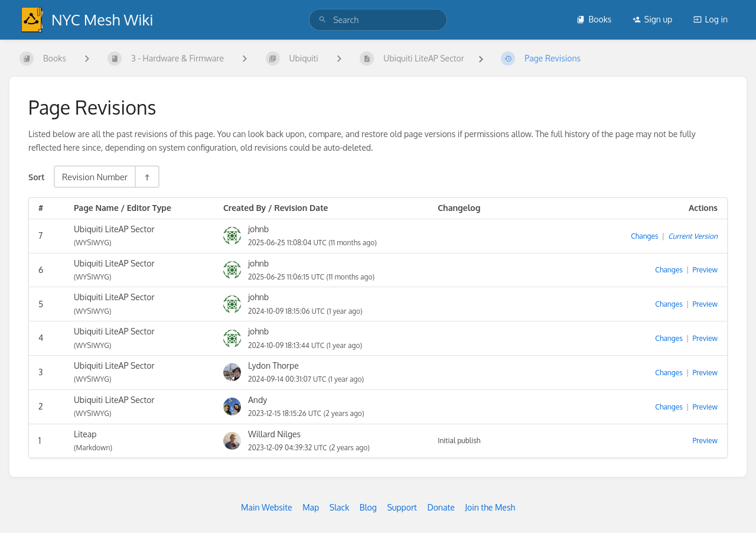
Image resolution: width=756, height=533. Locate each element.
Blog (368, 507)
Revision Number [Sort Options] (95, 177)
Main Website (267, 507)
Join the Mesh (490, 507)
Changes (644, 236)
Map (311, 507)
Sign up (652, 19)
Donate (441, 507)
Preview (705, 270)
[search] (378, 20)
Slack (340, 507)
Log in (711, 19)
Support (402, 507)
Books (594, 19)
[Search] (322, 20)
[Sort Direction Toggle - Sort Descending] (146, 177)
